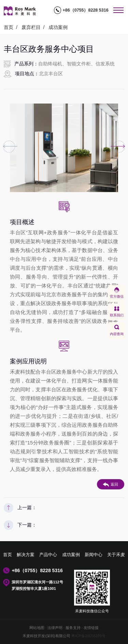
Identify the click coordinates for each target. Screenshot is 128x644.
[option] (64, 148)
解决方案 (26, 555)
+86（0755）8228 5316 (85, 10)
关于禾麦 (116, 555)
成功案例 (58, 27)
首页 (9, 27)
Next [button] (119, 147)
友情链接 (91, 628)
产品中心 (48, 555)
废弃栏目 (31, 27)
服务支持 (73, 628)
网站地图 (37, 628)
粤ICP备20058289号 (88, 636)
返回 (110, 485)
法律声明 (55, 628)
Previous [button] (9, 147)
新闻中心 (94, 555)
